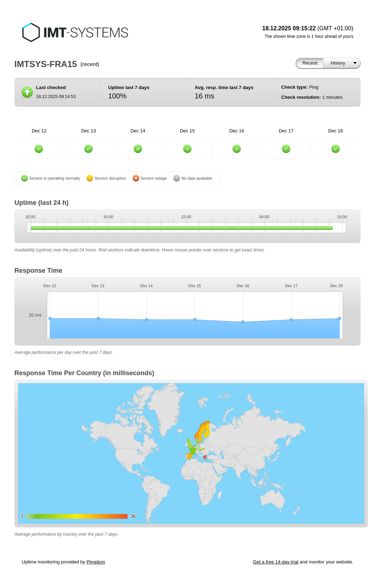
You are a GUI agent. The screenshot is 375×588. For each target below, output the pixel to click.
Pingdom (96, 562)
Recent (310, 63)
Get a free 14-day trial (276, 562)
